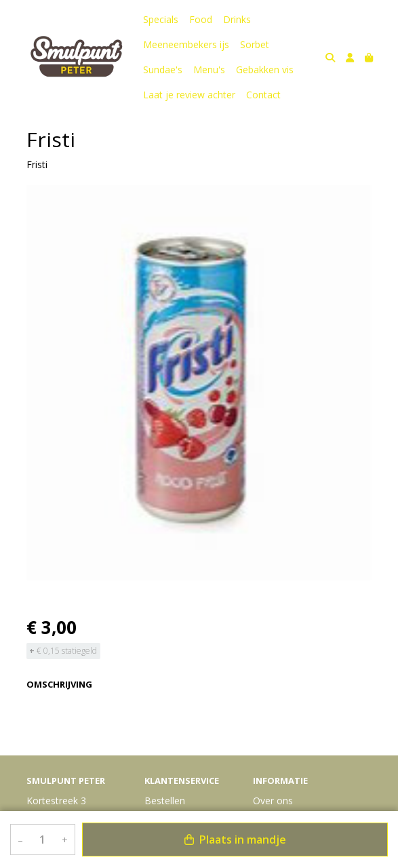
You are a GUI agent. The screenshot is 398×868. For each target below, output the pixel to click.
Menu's (209, 70)
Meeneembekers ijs (186, 44)
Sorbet (255, 44)
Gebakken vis (265, 70)
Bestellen (165, 801)
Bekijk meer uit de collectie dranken (111, 732)
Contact (263, 95)
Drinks (237, 19)
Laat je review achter (189, 95)
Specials (161, 19)
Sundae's (163, 70)
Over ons (273, 801)
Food (201, 19)
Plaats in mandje (235, 840)
